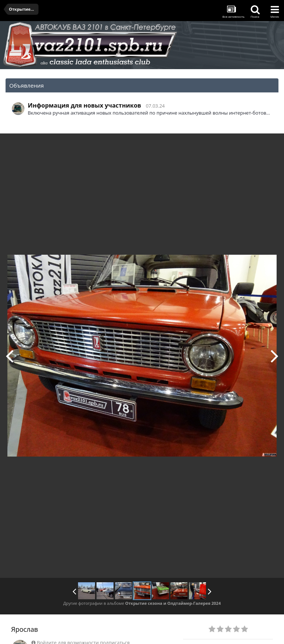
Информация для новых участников (84, 105)
